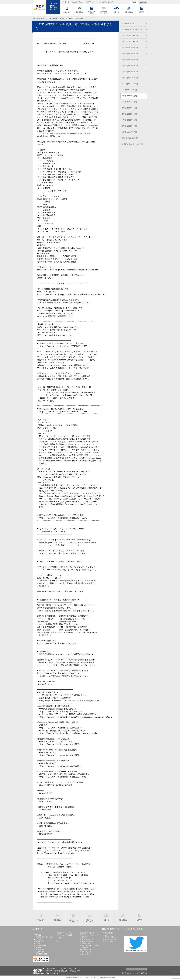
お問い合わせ (84, 954)
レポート (60, 941)
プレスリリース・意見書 (65, 935)
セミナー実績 (109, 941)
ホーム (36, 933)
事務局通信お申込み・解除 (44, 937)
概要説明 (85, 937)
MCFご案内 (38, 939)
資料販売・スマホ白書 (87, 933)
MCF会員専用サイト (110, 933)
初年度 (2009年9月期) (130, 138)
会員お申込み (40, 950)
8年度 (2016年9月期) (130, 96)
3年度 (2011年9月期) (130, 126)
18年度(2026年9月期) (130, 35)
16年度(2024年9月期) (130, 48)
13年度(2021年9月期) (130, 66)
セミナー (60, 937)
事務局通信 (42, 18)
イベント (60, 939)
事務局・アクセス (86, 952)
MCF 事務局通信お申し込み (132, 29)
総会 (106, 935)
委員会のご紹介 (41, 941)
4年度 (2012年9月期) (130, 120)
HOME (35, 18)
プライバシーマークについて (89, 935)
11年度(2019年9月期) (130, 78)
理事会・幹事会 (110, 937)
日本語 (134, 2)
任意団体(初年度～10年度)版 (132, 144)
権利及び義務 (86, 943)
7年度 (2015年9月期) (130, 102)
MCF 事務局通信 (128, 23)
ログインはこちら (107, 2)
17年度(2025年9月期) (130, 41)
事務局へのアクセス (128, 973)
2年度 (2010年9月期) (130, 132)
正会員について (41, 943)
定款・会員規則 (41, 946)
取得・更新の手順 (87, 939)
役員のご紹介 (40, 952)
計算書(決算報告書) (42, 954)
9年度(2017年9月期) (129, 90)
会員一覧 (39, 948)
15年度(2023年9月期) (130, 54)
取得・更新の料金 (87, 941)
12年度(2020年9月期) (130, 72)
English (143, 2)
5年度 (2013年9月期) (130, 114)
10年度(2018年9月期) (130, 84)
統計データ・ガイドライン (66, 933)
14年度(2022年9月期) (130, 60)
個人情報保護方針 (86, 950)
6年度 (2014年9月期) (130, 108)
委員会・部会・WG (111, 939)
